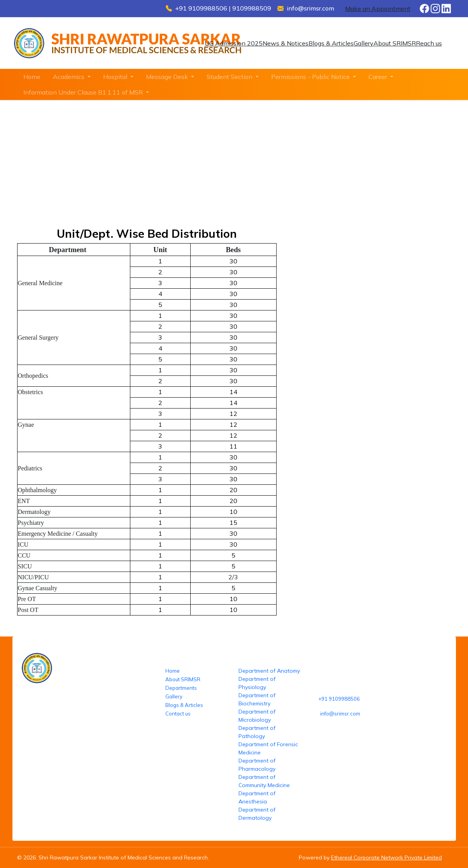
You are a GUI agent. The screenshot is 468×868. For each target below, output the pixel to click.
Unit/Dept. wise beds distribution (226, 170)
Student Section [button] (230, 77)
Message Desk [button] (168, 77)
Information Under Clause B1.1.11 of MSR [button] (84, 92)
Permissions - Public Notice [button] (311, 77)
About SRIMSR (395, 43)
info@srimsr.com (340, 714)
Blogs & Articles (331, 43)
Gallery (364, 43)
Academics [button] (69, 77)
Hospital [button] (116, 77)
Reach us (429, 43)
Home (32, 77)
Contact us (178, 714)
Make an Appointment (378, 9)
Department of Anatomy (269, 671)
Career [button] (379, 77)
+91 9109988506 (339, 699)
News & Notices (286, 43)
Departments (181, 688)
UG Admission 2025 (234, 43)
